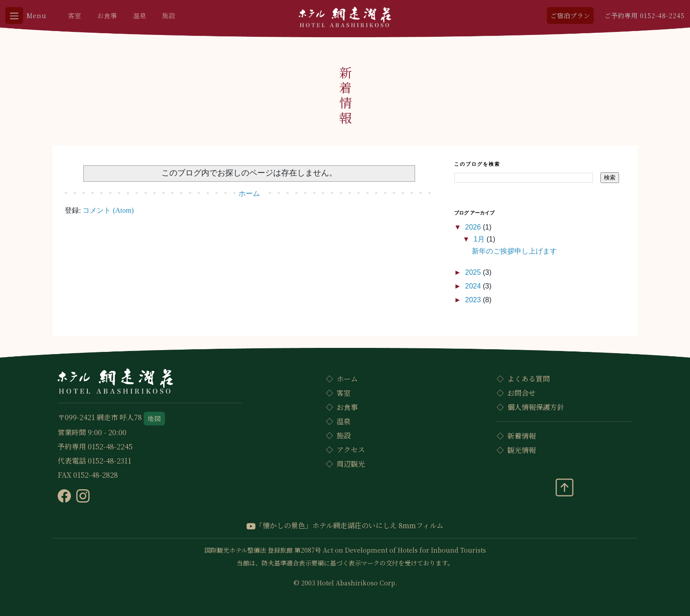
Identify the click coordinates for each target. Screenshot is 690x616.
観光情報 (521, 450)
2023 (474, 300)
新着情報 (521, 436)
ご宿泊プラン (570, 15)
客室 (74, 15)
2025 (474, 272)
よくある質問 (529, 379)
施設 (169, 15)
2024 (474, 286)
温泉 (140, 15)
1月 (480, 239)
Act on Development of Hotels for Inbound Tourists (404, 550)
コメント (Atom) (108, 210)
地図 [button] (154, 418)
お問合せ (521, 393)
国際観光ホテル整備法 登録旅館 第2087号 (263, 550)
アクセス (351, 450)
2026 (474, 227)
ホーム (249, 193)
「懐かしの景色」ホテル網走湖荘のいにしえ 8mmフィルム (345, 525)
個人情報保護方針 (536, 407)
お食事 (107, 15)
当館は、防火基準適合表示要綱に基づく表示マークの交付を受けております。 (345, 563)
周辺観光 (351, 464)
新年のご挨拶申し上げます (514, 251)
